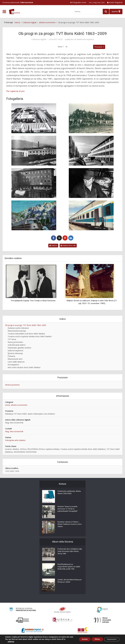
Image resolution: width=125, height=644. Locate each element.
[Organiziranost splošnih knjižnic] (62, 610)
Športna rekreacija (15, 353)
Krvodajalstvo (13, 365)
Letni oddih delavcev (16, 362)
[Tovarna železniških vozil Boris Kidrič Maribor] (34, 118)
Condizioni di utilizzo (102, 641)
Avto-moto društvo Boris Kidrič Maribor (24, 367)
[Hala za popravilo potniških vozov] (34, 151)
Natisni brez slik (68, 245)
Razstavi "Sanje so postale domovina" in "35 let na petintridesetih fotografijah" (69, 510)
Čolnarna (11, 356)
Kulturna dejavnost (15, 351)
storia (7, 405)
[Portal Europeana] (102, 610)
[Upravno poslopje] (34, 183)
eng (95, 2)
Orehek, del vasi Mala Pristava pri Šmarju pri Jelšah (70, 582)
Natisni (53, 245)
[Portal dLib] (23, 620)
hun (103, 2)
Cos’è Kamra (87, 641)
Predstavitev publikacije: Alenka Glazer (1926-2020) (68, 493)
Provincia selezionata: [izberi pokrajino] (18, 2)
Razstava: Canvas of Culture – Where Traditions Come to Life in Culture (70, 525)
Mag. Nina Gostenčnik (14, 431)
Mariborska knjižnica (85, 39)
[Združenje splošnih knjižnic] (82, 630)
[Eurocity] (91, 215)
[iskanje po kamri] (87, 12)
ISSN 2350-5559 (117, 641)
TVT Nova (12, 339)
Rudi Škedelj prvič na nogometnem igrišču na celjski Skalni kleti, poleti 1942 (70, 568)
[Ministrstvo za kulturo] (23, 610)
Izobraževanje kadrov (17, 345)
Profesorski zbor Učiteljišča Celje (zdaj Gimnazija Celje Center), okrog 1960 (68, 552)
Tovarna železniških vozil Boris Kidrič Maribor (26, 334)
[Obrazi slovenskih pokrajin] (102, 620)
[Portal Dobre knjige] (33, 630)
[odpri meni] (4, 12)
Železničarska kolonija (17, 331)
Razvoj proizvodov (15, 342)
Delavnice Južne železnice (18, 328)
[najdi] (105, 12)
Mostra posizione (12, 385)
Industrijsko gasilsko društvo (19, 348)
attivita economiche (19, 405)
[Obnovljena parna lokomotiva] (91, 118)
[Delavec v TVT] (91, 183)
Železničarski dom (15, 359)
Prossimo (98, 47)
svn (90, 2)
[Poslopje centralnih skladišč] (91, 151)
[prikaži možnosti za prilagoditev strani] (78, 2)
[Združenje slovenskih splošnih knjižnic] (63, 620)
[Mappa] (116, 12)
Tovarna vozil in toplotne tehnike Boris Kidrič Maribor (30, 336)
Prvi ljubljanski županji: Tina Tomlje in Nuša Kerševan (33, 301)
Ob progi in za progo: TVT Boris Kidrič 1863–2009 (26, 325)
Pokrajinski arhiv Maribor (15, 440)
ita (99, 2)
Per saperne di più (15, 91)
